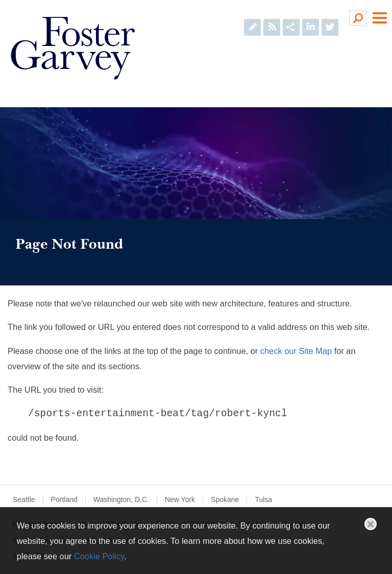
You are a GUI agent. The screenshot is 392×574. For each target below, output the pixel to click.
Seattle (24, 499)
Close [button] (371, 524)
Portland (64, 499)
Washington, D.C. (121, 499)
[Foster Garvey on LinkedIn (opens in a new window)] (311, 18)
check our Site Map (296, 351)
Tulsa (263, 499)
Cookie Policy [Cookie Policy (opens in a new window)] (99, 556)
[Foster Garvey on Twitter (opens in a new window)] (330, 18)
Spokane (225, 499)
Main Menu (380, 18)
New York (180, 499)
